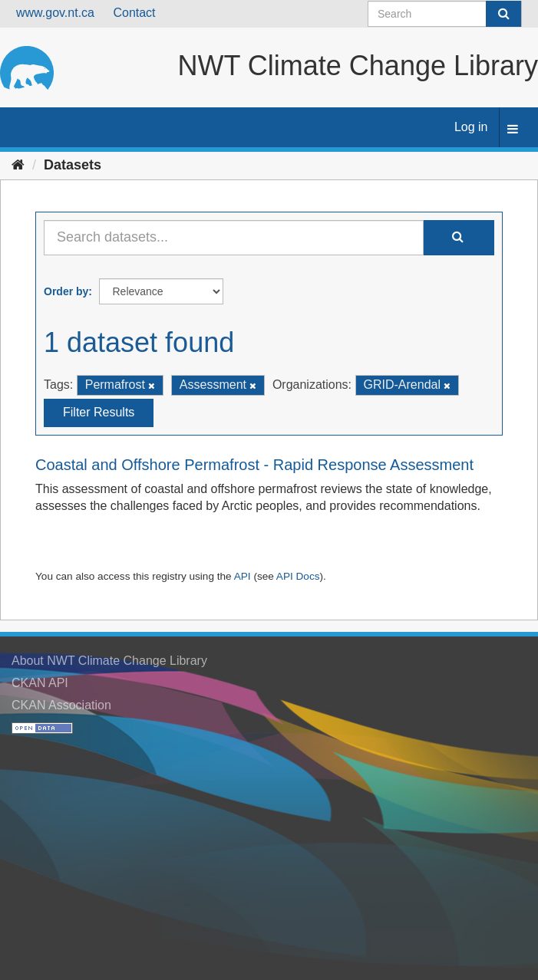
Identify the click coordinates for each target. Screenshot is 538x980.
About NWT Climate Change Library (109, 661)
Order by (66, 291)
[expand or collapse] (513, 130)
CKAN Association (61, 705)
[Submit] (503, 14)
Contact (134, 13)
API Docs (298, 576)
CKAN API (40, 683)
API (243, 576)
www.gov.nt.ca (55, 13)
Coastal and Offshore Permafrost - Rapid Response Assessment (254, 465)
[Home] (18, 165)
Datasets (73, 165)
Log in (471, 127)
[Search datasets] (445, 14)
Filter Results (99, 412)
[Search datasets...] (234, 238)
